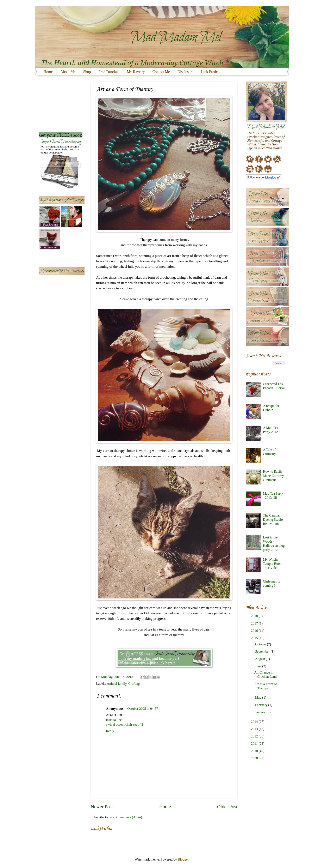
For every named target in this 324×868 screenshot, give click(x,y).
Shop (87, 72)
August (260, 659)
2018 (255, 616)
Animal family (117, 684)
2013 (255, 729)
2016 (255, 631)
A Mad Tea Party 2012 (271, 430)
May (258, 697)
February (262, 705)
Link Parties (210, 72)
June (258, 666)
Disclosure (185, 72)
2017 (255, 623)
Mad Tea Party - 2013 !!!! (273, 496)
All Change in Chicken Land (265, 674)
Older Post (227, 807)
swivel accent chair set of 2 (125, 725)
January (261, 712)
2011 (255, 744)
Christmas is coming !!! (272, 583)
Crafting (134, 684)
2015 (255, 638)
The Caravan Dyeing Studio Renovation (273, 520)
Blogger (183, 859)
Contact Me (161, 72)
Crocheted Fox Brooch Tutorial (274, 386)
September (263, 652)
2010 (255, 751)
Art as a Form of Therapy (265, 686)
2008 (255, 758)
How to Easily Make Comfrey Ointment (273, 476)
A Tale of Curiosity (269, 452)
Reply (110, 731)
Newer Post (102, 807)
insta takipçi (114, 720)
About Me (68, 72)
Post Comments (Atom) (126, 817)
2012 (255, 736)
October (261, 644)
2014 (255, 722)
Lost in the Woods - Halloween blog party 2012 (274, 544)
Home (48, 72)
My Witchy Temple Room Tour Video (273, 564)
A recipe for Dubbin (271, 408)
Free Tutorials (109, 72)
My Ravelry (136, 72)
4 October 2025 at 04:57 (141, 709)
